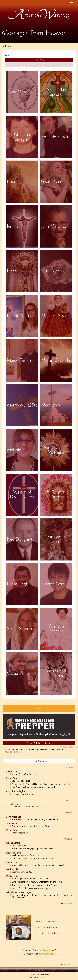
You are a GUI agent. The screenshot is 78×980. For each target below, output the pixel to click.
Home (8, 46)
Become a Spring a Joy (21, 872)
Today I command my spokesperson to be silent (32, 849)
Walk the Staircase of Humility (24, 855)
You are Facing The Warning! (24, 774)
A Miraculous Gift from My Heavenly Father (30, 826)
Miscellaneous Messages (19, 892)
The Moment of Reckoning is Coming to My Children (34, 819)
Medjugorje (12, 869)
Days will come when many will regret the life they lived (36, 882)
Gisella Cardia (13, 843)
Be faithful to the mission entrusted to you (30, 888)
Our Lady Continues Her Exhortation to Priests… (33, 859)
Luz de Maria (13, 771)
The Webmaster (14, 804)
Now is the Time (18, 845)
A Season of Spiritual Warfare (24, 807)
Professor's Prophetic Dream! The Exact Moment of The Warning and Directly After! (42, 896)
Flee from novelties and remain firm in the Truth (32, 787)
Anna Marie (12, 823)
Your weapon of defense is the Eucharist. (29, 879)
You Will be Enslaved (20, 781)
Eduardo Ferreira (15, 853)
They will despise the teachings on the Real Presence (34, 885)
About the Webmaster (45, 922)
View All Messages (68, 904)
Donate (39, 708)
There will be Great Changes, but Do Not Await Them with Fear (39, 865)
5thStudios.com (46, 954)
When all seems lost (19, 833)
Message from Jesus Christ (23, 794)
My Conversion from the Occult (49, 927)
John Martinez (14, 817)
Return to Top (65, 965)
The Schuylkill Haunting (46, 933)
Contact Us (39, 970)
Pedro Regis (12, 778)
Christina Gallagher (16, 791)
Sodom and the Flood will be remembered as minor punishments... (40, 784)
